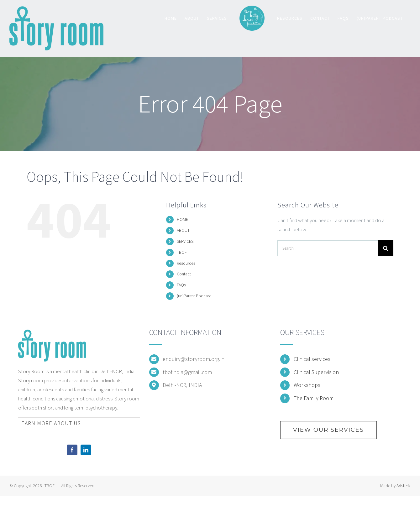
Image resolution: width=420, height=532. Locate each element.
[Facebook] (72, 450)
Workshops (307, 385)
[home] (52, 334)
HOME (182, 219)
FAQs (181, 285)
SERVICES (185, 241)
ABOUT (183, 230)
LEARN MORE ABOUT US (50, 423)
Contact (184, 274)
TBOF (182, 252)
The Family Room (314, 398)
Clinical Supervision (316, 372)
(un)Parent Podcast (194, 296)
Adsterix (404, 486)
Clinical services (312, 359)
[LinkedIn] (86, 450)
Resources (186, 263)
